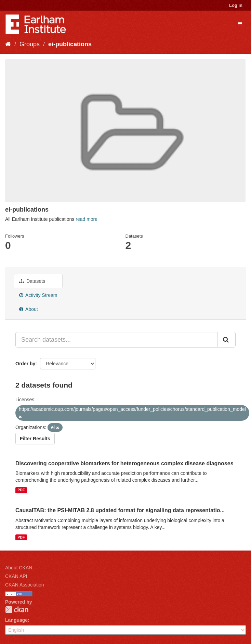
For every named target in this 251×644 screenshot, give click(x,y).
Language (16, 620)
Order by (25, 364)
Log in (236, 5)
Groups (30, 44)
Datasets (32, 281)
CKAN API (16, 576)
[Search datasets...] (116, 340)
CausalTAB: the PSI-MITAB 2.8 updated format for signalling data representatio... (120, 510)
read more (87, 219)
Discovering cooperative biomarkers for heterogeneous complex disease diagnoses (124, 463)
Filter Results (35, 439)
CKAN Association (25, 585)
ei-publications (70, 44)
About (29, 309)
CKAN (17, 610)
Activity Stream (38, 295)
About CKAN (19, 568)
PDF (21, 490)
